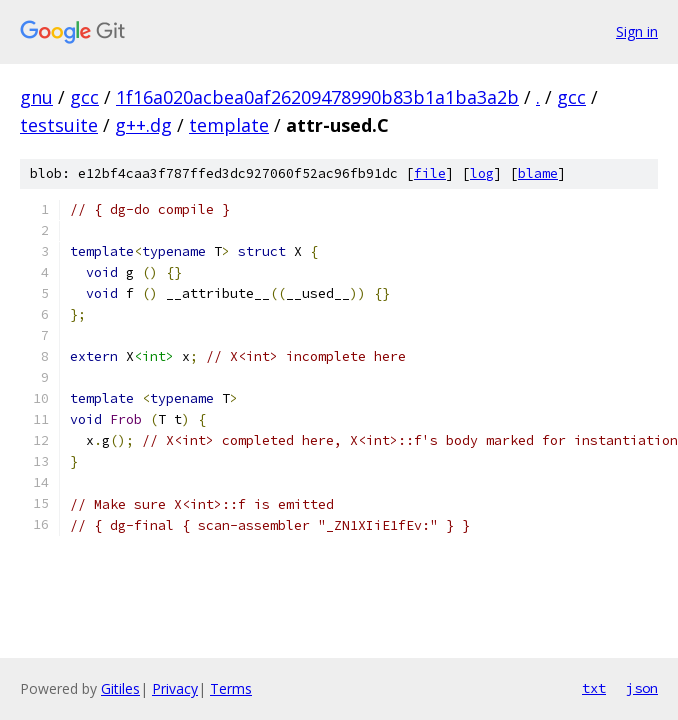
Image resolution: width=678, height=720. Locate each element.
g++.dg (143, 125)
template (229, 125)
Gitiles (120, 688)
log (482, 173)
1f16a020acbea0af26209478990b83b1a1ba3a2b (317, 97)
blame (538, 173)
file (430, 173)
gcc (84, 97)
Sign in (637, 31)
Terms (231, 688)
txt (594, 688)
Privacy (175, 688)
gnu (36, 97)
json (642, 688)
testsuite (59, 125)
